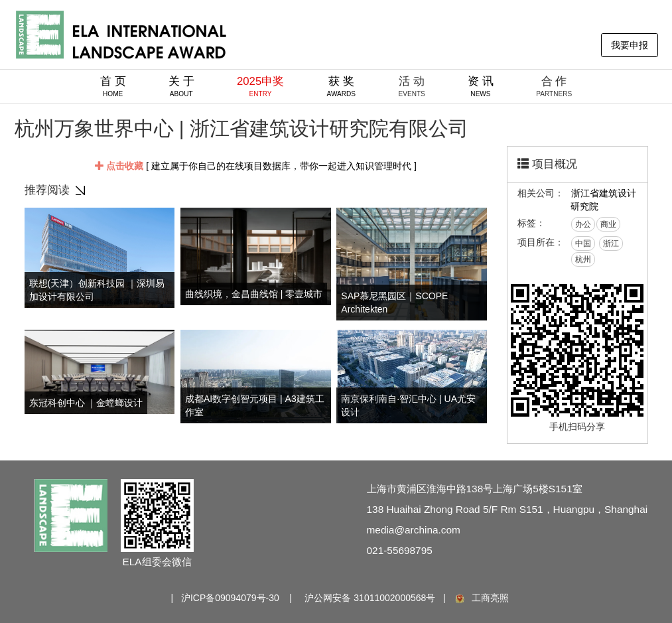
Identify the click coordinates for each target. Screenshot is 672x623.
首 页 (113, 86)
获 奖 (342, 86)
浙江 (611, 243)
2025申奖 (260, 86)
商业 (608, 224)
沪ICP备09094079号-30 (230, 598)
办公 (583, 224)
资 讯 (481, 86)
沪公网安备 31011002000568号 (370, 598)
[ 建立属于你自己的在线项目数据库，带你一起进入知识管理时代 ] (256, 166)
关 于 (181, 86)
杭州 (583, 259)
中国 (583, 243)
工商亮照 (481, 598)
